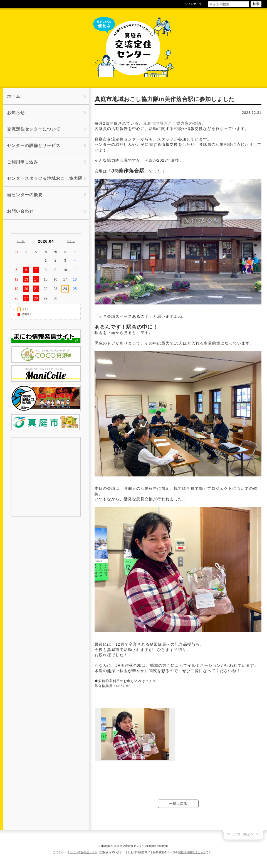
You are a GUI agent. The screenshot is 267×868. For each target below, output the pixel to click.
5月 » (71, 241)
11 (75, 270)
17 (65, 279)
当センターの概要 (25, 195)
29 (45, 298)
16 (55, 279)
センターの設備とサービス (34, 145)
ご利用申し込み (23, 162)
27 (26, 298)
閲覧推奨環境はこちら (192, 852)
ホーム (14, 96)
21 (36, 289)
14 (36, 279)
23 (55, 289)
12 (16, 279)
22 (45, 289)
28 (36, 298)
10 (65, 270)
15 (45, 279)
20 (26, 289)
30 (55, 298)
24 (65, 289)
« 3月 (21, 241)
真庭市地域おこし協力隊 (166, 123)
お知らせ (16, 113)
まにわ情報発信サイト (83, 852)
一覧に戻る (178, 804)
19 (16, 289)
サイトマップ (193, 4)
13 (26, 279)
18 (75, 279)
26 (16, 298)
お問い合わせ (20, 211)
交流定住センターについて (34, 129)
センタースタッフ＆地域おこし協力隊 (45, 178)
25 (75, 289)
